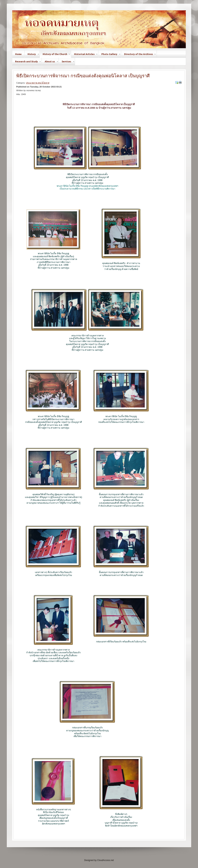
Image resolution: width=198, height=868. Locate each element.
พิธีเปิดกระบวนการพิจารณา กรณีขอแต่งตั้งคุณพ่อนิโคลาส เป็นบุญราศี (83, 76)
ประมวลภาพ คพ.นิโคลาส (38, 83)
